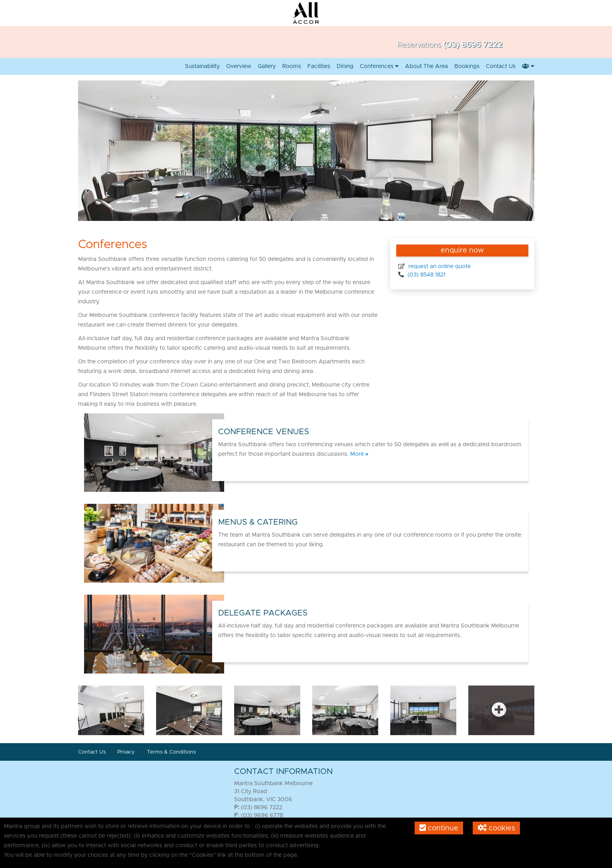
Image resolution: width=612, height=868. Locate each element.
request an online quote (439, 267)
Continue (439, 828)
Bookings (467, 66)
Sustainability (202, 66)
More (359, 454)
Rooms (292, 66)
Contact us (501, 66)
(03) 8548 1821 (426, 275)
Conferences (379, 66)
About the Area (426, 66)
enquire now (462, 251)
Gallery (267, 66)
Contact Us (92, 752)
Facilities (319, 66)
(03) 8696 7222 (473, 45)
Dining (345, 66)
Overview (239, 66)
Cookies (496, 828)
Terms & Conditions (171, 752)
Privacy (127, 752)
